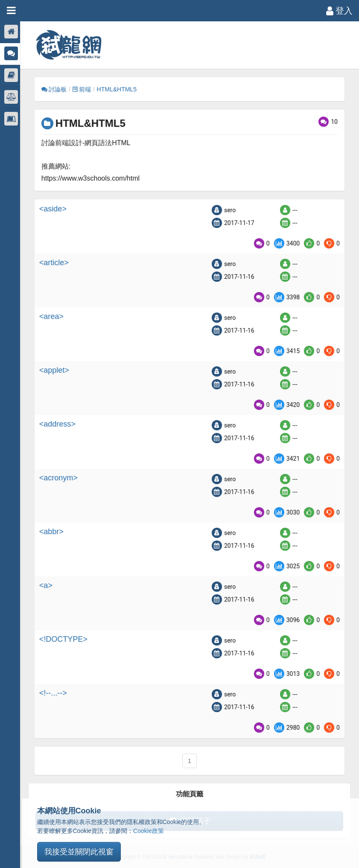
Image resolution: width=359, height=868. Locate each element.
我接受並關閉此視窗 (79, 852)
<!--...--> (56, 693)
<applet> (57, 370)
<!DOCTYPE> (66, 639)
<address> (60, 424)
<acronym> (61, 478)
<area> (54, 316)
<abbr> (54, 532)
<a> (48, 585)
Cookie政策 (149, 831)
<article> (57, 263)
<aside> (55, 209)
